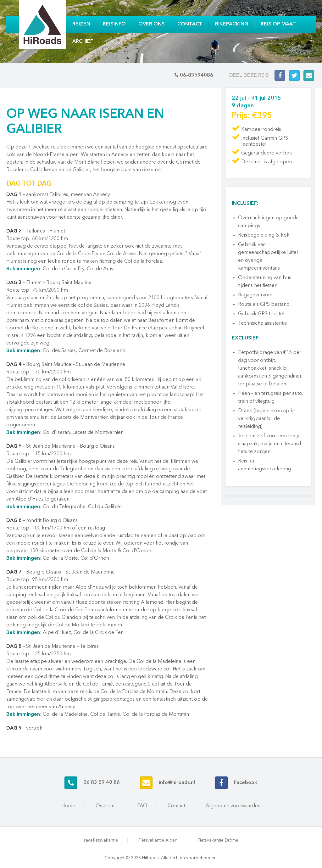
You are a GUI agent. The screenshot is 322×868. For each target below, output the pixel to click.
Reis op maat (278, 24)
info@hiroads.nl (177, 783)
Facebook (246, 783)
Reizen (81, 24)
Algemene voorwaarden (233, 806)
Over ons (152, 24)
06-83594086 (197, 76)
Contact (190, 24)
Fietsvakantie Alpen (158, 840)
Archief (83, 42)
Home (68, 806)
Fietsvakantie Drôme (218, 840)
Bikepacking (232, 24)
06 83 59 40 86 (102, 783)
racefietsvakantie (101, 840)
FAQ (142, 806)
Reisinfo (114, 24)
